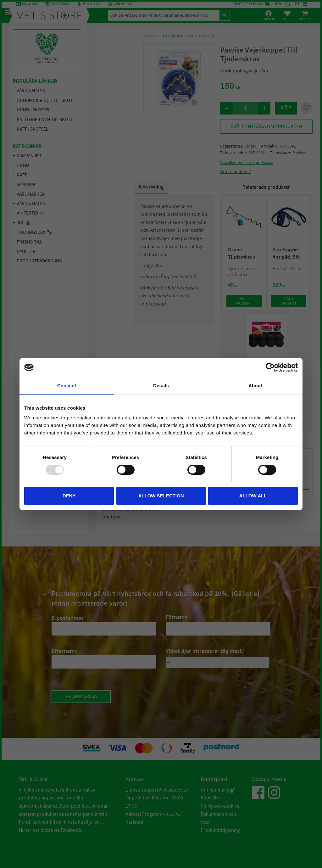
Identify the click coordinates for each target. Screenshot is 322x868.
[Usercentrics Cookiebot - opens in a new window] (270, 367)
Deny (69, 496)
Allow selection (161, 496)
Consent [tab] (67, 386)
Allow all (253, 496)
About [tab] (255, 386)
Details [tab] (161, 386)
